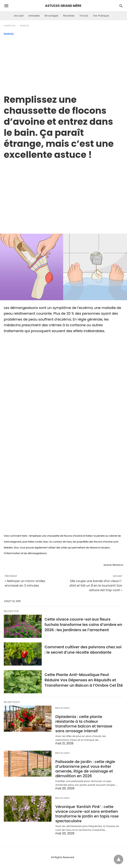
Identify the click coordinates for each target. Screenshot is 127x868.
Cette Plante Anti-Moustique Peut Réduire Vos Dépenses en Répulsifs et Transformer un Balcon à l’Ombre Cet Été (84, 680)
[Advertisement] (63, 64)
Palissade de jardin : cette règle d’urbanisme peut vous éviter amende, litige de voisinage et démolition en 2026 (85, 769)
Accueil (19, 16)
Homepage (10, 26)
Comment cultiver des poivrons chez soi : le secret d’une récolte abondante (83, 650)
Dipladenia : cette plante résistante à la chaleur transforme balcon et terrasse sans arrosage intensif (84, 724)
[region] (63, 193)
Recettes (69, 16)
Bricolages (52, 16)
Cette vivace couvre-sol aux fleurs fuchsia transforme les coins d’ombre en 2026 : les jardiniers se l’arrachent (83, 625)
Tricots (84, 16)
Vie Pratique (101, 16)
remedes (34, 16)
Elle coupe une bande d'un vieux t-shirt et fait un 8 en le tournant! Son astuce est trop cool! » (96, 586)
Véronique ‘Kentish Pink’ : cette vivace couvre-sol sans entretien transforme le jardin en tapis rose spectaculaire (87, 814)
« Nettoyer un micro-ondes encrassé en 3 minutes (25, 583)
